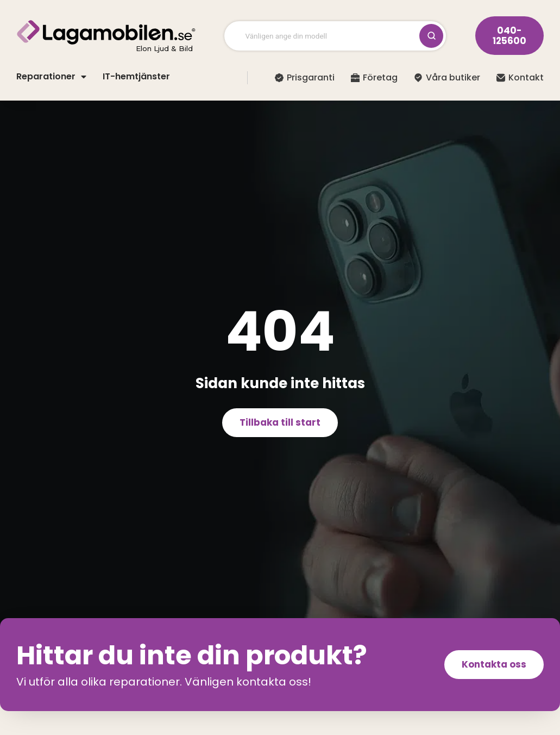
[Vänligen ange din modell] (328, 36)
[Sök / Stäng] (431, 36)
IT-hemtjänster (136, 76)
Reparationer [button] (51, 76)
